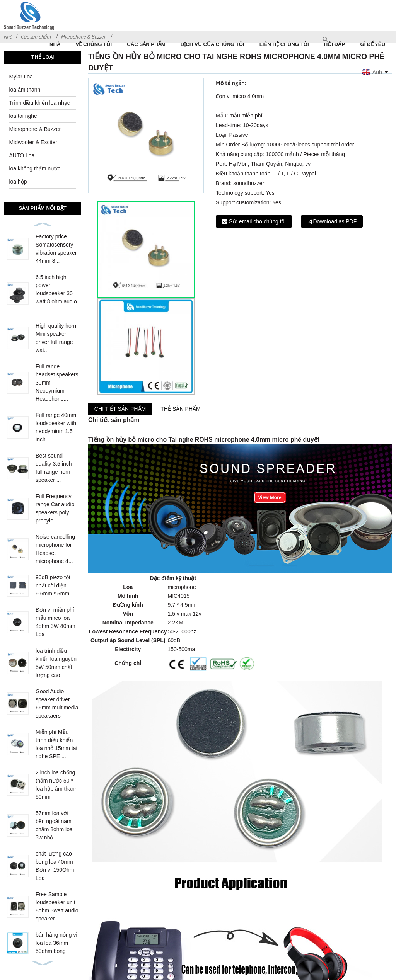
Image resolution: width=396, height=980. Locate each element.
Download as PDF (335, 221)
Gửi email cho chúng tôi (257, 221)
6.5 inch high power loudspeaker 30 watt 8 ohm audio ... (56, 293)
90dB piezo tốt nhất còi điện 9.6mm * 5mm (53, 585)
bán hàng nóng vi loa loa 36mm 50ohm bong (56, 943)
